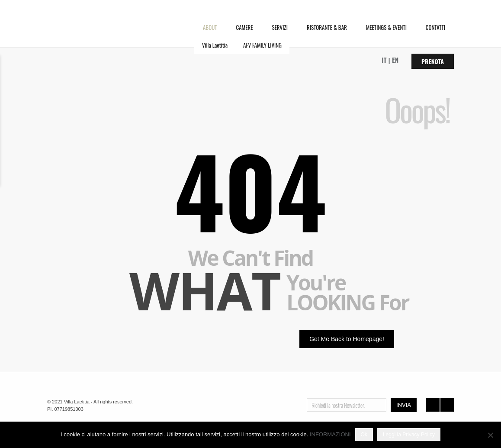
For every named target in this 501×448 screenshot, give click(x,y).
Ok (364, 435)
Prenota (433, 61)
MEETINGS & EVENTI (386, 27)
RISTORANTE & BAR (327, 27)
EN (395, 60)
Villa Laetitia (215, 45)
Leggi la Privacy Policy (409, 435)
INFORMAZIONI (330, 434)
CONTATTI (435, 27)
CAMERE (245, 27)
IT (384, 60)
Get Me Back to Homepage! (347, 339)
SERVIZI (280, 27)
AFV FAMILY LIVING (262, 45)
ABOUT (210, 27)
